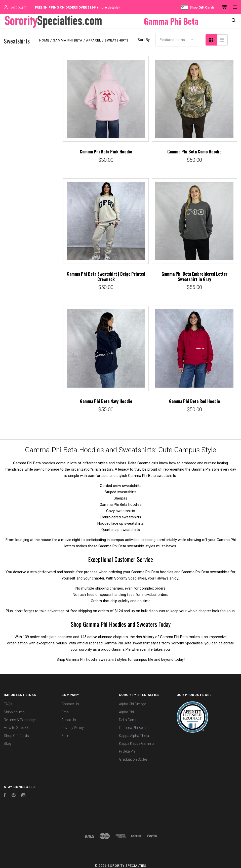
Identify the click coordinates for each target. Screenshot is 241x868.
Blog (7, 743)
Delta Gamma (130, 719)
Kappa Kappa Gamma (137, 743)
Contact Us (70, 704)
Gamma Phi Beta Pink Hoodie (106, 151)
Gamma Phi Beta (132, 727)
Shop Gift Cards (198, 8)
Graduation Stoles (133, 759)
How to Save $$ (16, 727)
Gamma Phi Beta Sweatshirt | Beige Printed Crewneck (106, 276)
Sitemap (68, 735)
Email (66, 712)
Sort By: (144, 39)
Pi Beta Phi (127, 751)
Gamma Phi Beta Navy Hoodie (106, 401)
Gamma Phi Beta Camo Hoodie (194, 151)
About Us (69, 719)
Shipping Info (14, 712)
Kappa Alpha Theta (134, 735)
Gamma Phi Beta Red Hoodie (194, 401)
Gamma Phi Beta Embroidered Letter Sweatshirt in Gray (194, 276)
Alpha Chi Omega (133, 704)
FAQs (8, 704)
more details (108, 7)
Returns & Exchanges (21, 719)
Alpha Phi (126, 712)
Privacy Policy (73, 727)
